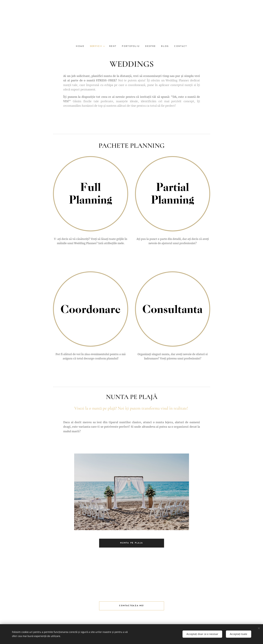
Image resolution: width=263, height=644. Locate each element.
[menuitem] (79, 46)
